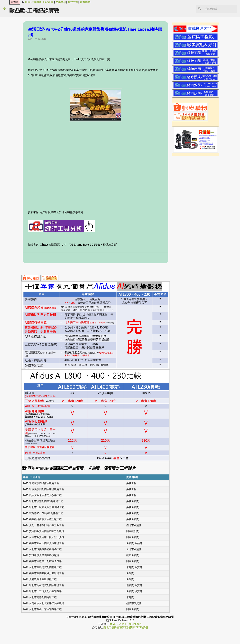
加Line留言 (135, 624)
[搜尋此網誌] (220, 9)
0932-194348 (33, 2)
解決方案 (73, 2)
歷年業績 (61, 2)
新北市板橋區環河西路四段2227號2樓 (126, 627)
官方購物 (85, 2)
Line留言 (48, 2)
